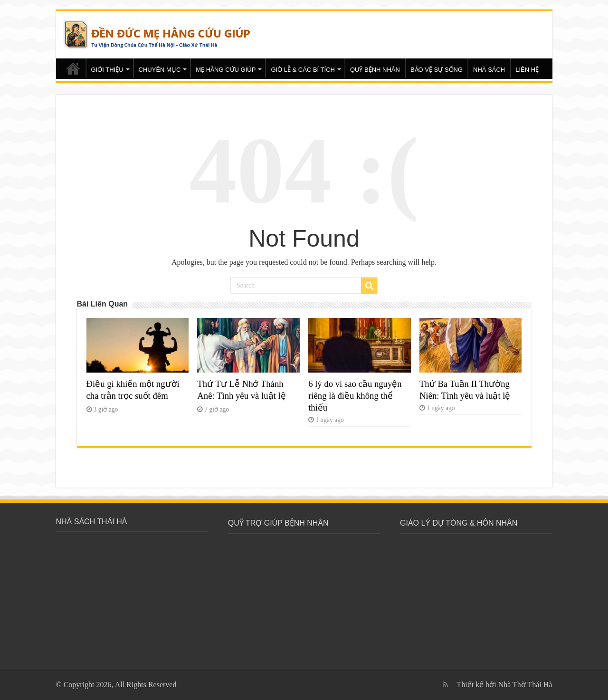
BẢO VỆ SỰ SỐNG (437, 70)
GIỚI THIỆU (107, 70)
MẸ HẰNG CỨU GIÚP (226, 70)
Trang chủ (73, 68)
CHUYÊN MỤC (160, 70)
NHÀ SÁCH (489, 70)
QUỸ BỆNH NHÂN (375, 70)
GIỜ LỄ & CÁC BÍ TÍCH (303, 70)
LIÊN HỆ (527, 70)
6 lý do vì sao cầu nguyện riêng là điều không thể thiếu (355, 396)
